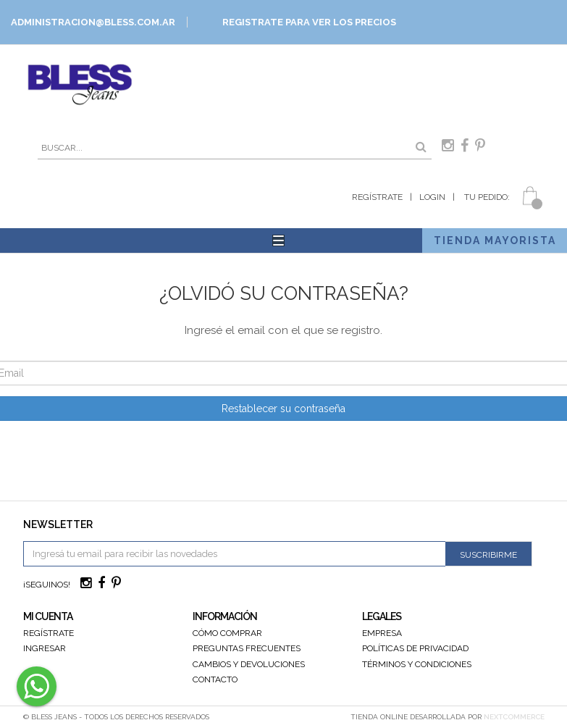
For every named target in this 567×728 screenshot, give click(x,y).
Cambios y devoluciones (249, 664)
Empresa (382, 633)
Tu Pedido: (486, 197)
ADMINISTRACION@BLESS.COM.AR (93, 22)
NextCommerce (514, 717)
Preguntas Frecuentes (247, 648)
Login (432, 197)
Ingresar (45, 648)
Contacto (215, 679)
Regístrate (377, 197)
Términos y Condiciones (417, 664)
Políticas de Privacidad (415, 648)
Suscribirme (488, 555)
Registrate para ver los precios (309, 22)
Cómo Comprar (227, 633)
